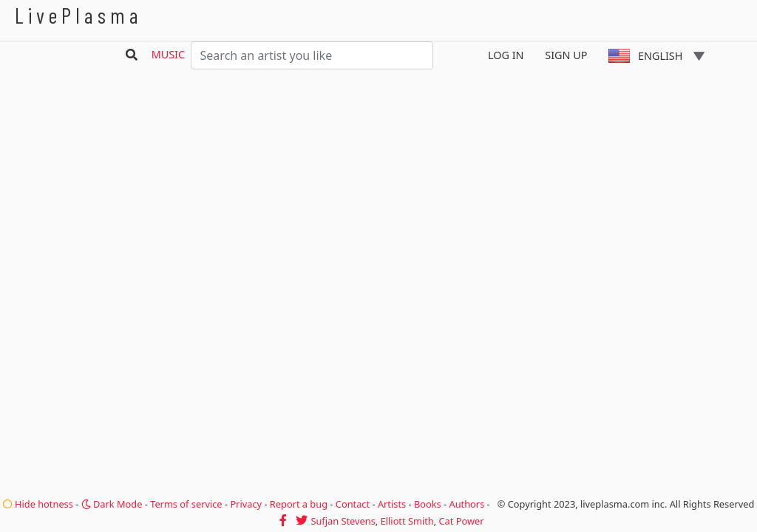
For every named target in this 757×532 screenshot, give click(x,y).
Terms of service (186, 504)
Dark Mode (112, 504)
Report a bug (299, 504)
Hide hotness (38, 504)
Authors (467, 504)
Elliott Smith (407, 521)
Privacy (246, 504)
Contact (353, 504)
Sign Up (566, 55)
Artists (392, 504)
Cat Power (462, 521)
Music (168, 54)
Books (428, 504)
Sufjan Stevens (343, 521)
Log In (506, 55)
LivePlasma (79, 15)
